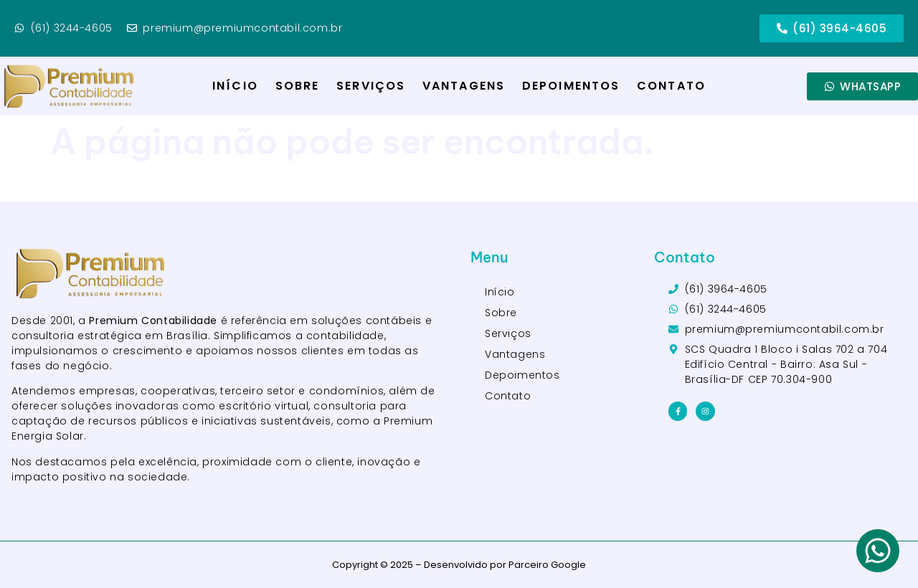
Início (235, 86)
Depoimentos (571, 86)
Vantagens (464, 86)
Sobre (298, 86)
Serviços (371, 86)
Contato (671, 86)
